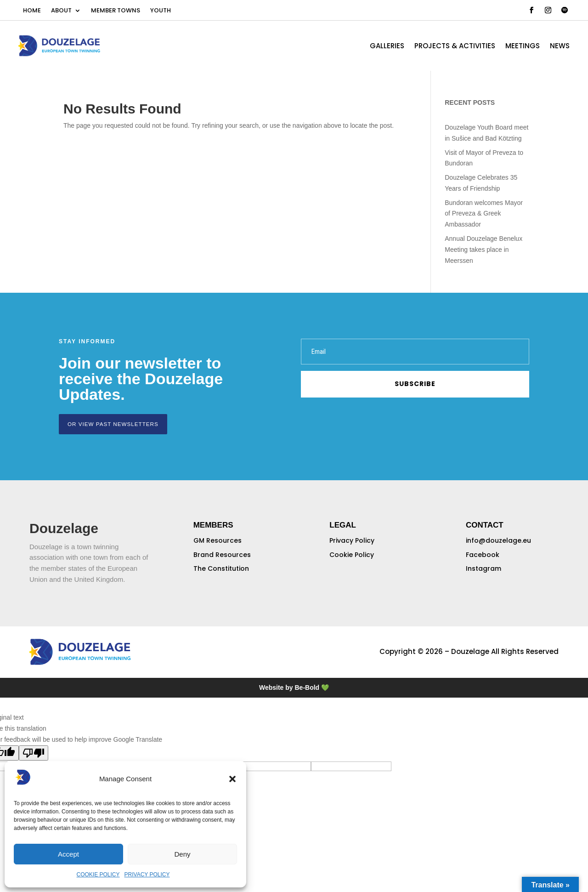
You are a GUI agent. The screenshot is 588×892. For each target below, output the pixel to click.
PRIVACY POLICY (147, 875)
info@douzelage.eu (498, 540)
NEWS (560, 47)
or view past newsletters (111, 424)
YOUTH (161, 11)
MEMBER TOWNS (116, 11)
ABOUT (61, 11)
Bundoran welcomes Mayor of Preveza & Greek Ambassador (484, 214)
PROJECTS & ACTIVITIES (455, 47)
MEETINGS (523, 47)
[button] (232, 779)
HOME (32, 11)
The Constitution (221, 568)
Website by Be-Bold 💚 (294, 687)
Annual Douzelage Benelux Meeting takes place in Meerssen (483, 250)
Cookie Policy (352, 554)
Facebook (483, 554)
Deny (182, 854)
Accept (68, 854)
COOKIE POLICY (98, 875)
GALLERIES (387, 47)
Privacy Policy (352, 540)
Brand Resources (222, 554)
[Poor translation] (34, 752)
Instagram (483, 568)
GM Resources (218, 540)
